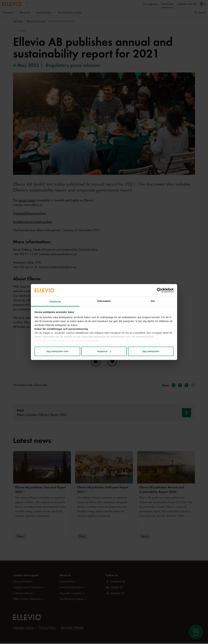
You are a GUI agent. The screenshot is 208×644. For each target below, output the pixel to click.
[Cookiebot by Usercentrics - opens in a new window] (159, 290)
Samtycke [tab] (55, 301)
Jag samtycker (151, 351)
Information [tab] (104, 301)
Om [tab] (153, 301)
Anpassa (104, 351)
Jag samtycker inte (57, 351)
